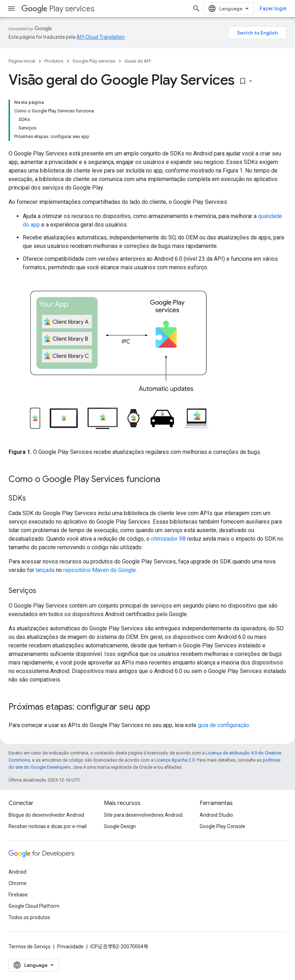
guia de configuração (223, 725)
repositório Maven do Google (100, 570)
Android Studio (216, 815)
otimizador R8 (168, 539)
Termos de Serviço (30, 947)
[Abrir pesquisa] (196, 9)
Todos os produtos (29, 917)
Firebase (18, 895)
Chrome (18, 883)
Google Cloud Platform (34, 906)
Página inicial (22, 61)
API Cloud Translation (101, 37)
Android (17, 872)
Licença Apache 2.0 (175, 760)
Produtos (54, 61)
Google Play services (94, 61)
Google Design (120, 826)
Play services (58, 9)
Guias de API (138, 61)
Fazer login (273, 9)
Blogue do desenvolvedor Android (46, 815)
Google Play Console (222, 826)
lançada (45, 570)
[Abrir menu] (11, 9)
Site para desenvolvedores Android (143, 815)
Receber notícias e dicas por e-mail (48, 826)
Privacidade (70, 947)
